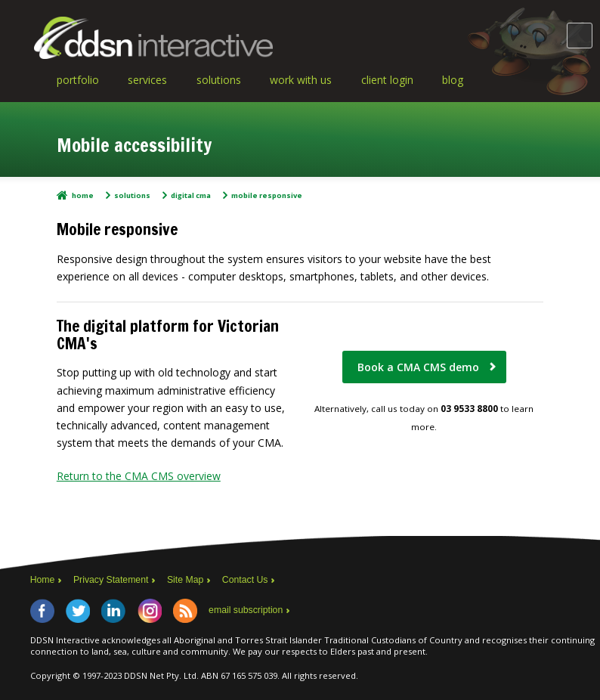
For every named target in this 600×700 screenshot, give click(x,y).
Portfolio (78, 80)
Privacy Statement (111, 580)
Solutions (219, 80)
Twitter (78, 611)
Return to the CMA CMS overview (139, 476)
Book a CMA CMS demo (418, 367)
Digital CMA (191, 195)
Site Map (185, 580)
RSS (185, 611)
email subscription (246, 610)
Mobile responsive (267, 195)
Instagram (150, 611)
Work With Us (301, 80)
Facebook (42, 611)
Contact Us (245, 580)
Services (147, 80)
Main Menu (580, 36)
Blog (453, 80)
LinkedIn (113, 611)
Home (83, 195)
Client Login (387, 80)
